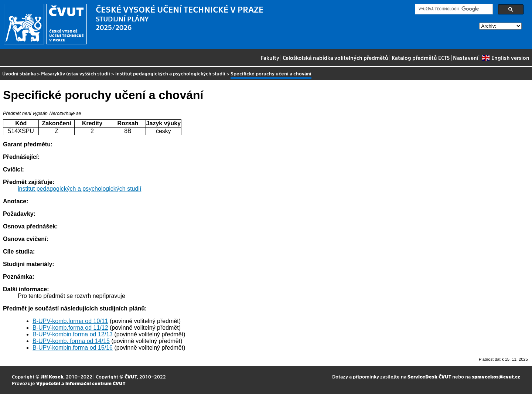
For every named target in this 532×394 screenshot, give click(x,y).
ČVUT (131, 376)
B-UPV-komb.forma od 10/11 (70, 321)
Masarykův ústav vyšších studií (76, 73)
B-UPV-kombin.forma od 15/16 (73, 348)
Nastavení (466, 58)
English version (505, 58)
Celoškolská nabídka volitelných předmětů (335, 58)
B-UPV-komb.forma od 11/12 (70, 328)
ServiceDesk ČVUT (429, 376)
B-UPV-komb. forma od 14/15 (71, 341)
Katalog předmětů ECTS (421, 58)
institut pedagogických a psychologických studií (170, 73)
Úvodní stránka (19, 73)
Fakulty (270, 58)
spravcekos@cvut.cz (496, 376)
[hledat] (453, 9)
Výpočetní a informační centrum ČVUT (81, 383)
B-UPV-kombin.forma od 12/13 (73, 334)
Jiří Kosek (52, 376)
